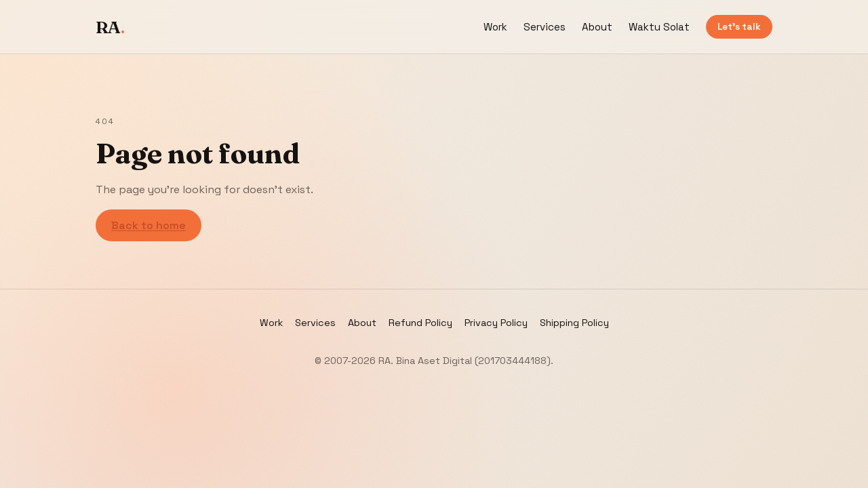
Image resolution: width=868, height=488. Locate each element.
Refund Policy (420, 323)
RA (110, 27)
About (597, 27)
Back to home (149, 225)
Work (495, 27)
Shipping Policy (574, 323)
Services (545, 27)
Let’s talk (739, 27)
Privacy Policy (496, 323)
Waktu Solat (659, 27)
